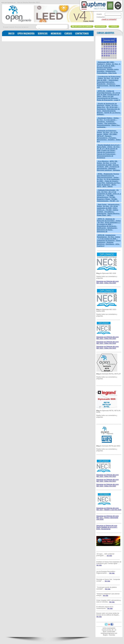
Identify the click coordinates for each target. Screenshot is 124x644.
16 (107, 51)
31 (109, 55)
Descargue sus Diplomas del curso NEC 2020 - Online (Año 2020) (107, 485)
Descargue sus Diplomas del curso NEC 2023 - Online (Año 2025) (107, 338)
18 (111, 51)
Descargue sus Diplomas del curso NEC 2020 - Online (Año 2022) (107, 476)
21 (102, 53)
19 (113, 51)
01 (105, 46)
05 (113, 46)
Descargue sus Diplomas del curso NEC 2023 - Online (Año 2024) (107, 343)
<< (102, 40)
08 (105, 49)
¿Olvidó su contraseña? (109, 19)
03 (109, 46)
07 (102, 49)
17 (109, 51)
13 (116, 49)
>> (116, 40)
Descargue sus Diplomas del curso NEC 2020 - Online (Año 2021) (107, 480)
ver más (109, 556)
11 (111, 49)
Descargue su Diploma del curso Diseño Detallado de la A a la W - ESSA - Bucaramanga (107, 527)
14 (102, 51)
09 (107, 49)
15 (105, 51)
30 (107, 55)
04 (111, 46)
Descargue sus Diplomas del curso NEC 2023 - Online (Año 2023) (107, 347)
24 (109, 53)
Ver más (99, 565)
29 (105, 55)
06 (116, 46)
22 (105, 53)
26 (113, 53)
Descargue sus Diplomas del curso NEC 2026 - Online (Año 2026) (107, 282)
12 (113, 49)
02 (107, 46)
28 (102, 55)
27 (116, 53)
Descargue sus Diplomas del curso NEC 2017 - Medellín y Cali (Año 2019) (109, 509)
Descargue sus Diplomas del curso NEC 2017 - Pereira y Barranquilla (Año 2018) (107, 518)
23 (107, 53)
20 (116, 51)
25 (111, 53)
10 (109, 49)
